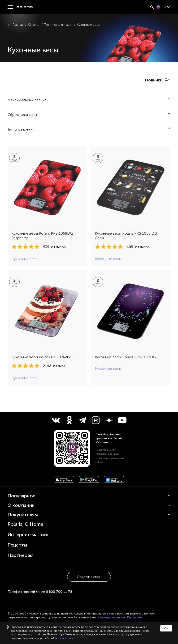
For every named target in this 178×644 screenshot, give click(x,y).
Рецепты (17, 545)
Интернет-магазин (29, 534)
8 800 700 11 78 (59, 592)
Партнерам (20, 555)
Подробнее (66, 638)
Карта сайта (135, 617)
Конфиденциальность (111, 617)
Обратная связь (89, 577)
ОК (166, 628)
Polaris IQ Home (25, 524)
